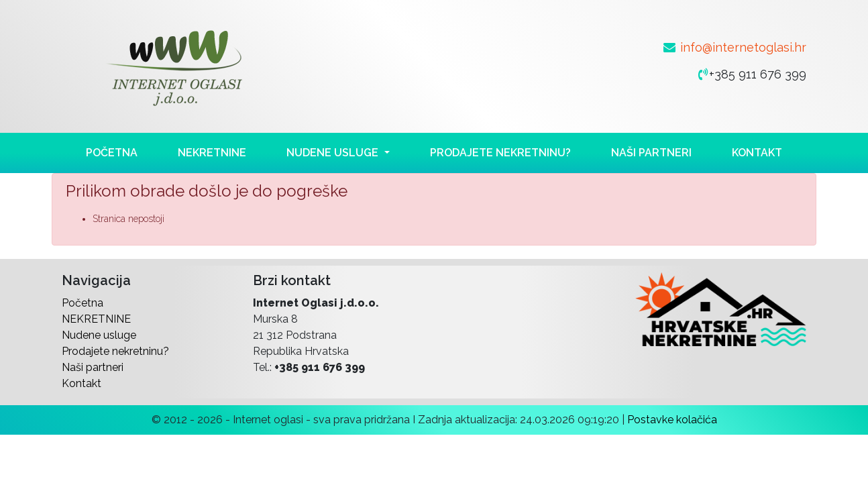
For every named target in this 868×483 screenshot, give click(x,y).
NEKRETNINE (212, 153)
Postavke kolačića (672, 420)
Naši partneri (651, 153)
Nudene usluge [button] (334, 153)
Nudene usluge (99, 335)
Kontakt (757, 153)
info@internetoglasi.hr (743, 47)
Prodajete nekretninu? (500, 153)
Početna (112, 153)
